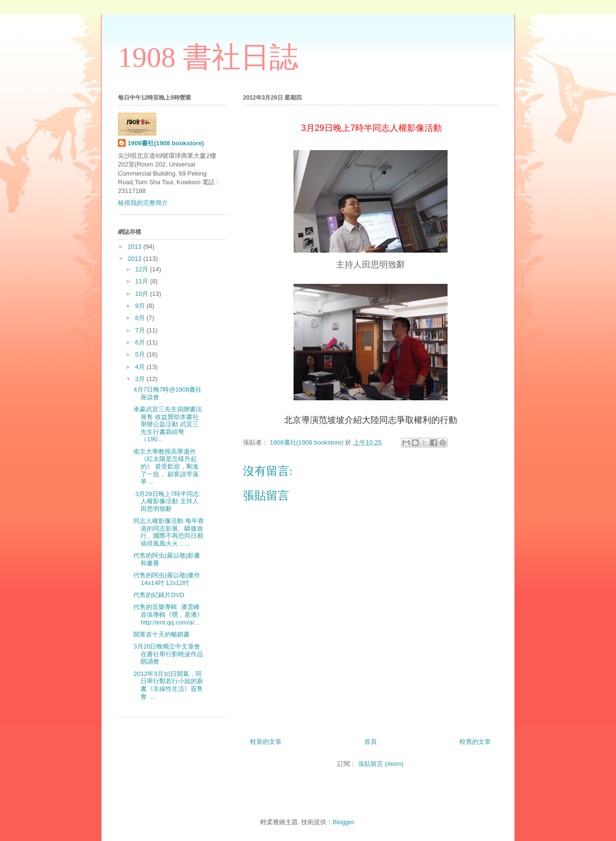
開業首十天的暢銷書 (162, 634)
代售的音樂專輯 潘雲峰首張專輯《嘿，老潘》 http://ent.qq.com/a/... (168, 614)
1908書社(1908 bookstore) (166, 143)
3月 (141, 379)
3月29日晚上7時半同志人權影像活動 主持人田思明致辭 (166, 501)
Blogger (343, 822)
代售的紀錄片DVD (160, 595)
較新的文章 (266, 742)
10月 (143, 294)
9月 (141, 306)
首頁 (371, 742)
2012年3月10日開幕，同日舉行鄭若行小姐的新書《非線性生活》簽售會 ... (168, 685)
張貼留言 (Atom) (381, 764)
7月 (141, 330)
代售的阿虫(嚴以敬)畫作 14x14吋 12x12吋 (167, 579)
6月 (141, 342)
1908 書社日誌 (208, 57)
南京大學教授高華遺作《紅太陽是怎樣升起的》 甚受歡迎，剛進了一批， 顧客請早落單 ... (166, 466)
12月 (143, 269)
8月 (141, 318)
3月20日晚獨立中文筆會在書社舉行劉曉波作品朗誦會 (168, 654)
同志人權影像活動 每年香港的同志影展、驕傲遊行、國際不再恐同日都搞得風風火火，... (169, 532)
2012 (135, 259)
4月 (141, 367)
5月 (141, 354)
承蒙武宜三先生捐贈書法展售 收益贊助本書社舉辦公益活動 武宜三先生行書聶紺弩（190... (168, 424)
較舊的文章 (475, 742)
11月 (143, 281)
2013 (135, 247)
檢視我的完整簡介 (143, 203)
